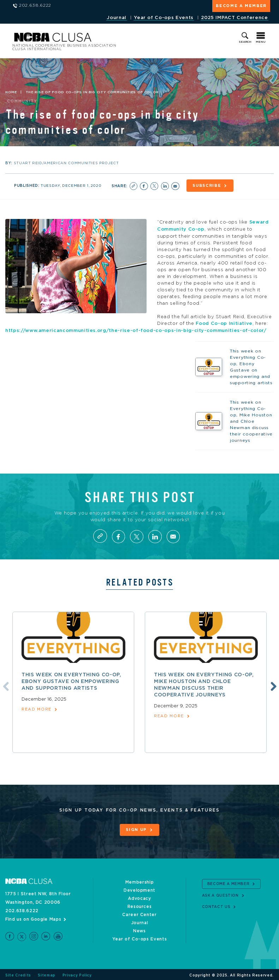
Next (273, 684)
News (139, 929)
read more (37, 708)
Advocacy (139, 897)
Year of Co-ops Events (164, 18)
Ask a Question (220, 894)
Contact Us (216, 905)
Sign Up (136, 829)
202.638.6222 (22, 909)
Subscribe (207, 186)
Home (11, 92)
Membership (140, 881)
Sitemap (47, 974)
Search (245, 42)
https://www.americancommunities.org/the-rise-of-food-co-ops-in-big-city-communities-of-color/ (136, 329)
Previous (5, 684)
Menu (261, 42)
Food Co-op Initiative (224, 323)
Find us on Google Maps (33, 918)
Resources (140, 905)
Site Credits (18, 974)
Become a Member (241, 6)
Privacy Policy (77, 974)
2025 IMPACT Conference (234, 18)
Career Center (139, 913)
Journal (117, 18)
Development (139, 889)
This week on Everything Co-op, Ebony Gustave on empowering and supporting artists (72, 680)
